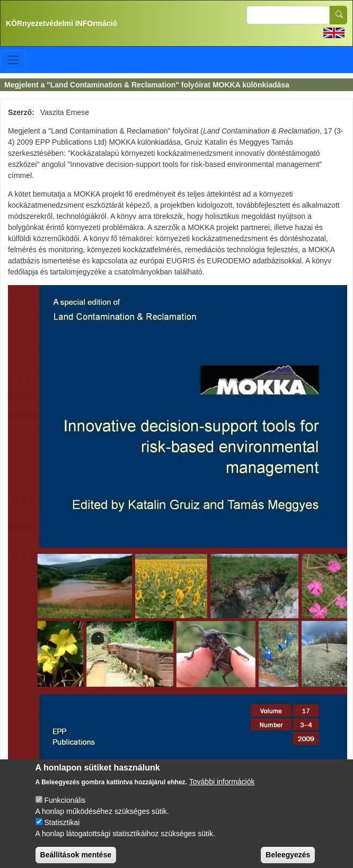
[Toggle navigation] (13, 60)
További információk (222, 789)
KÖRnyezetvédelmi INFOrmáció (61, 23)
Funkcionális (65, 807)
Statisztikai (62, 829)
